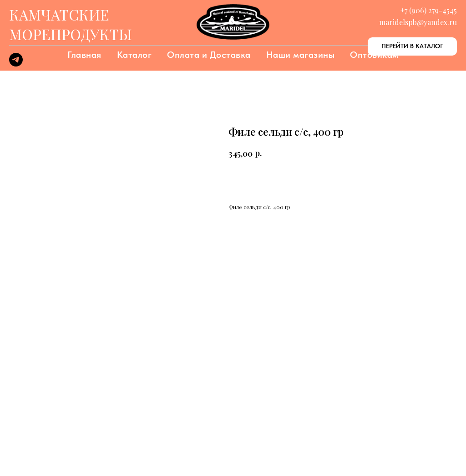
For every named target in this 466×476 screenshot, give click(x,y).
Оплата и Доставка (209, 55)
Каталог (134, 55)
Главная (84, 55)
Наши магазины (301, 55)
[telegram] (16, 64)
